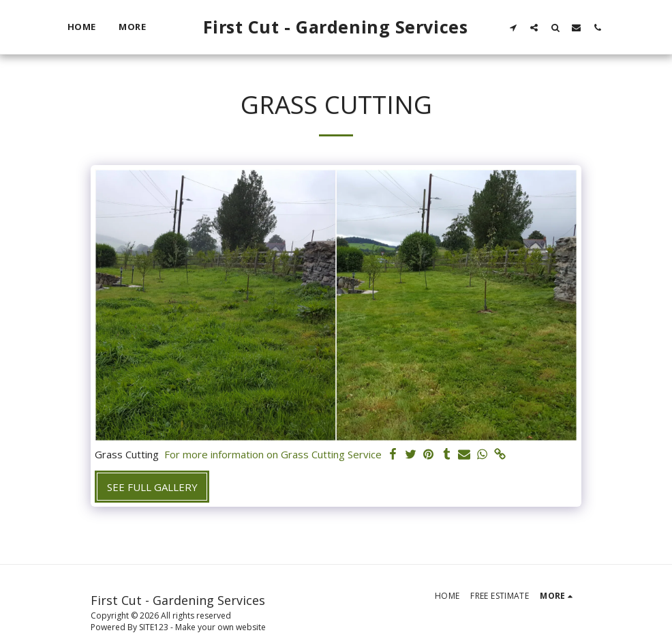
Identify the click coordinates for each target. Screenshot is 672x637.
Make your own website (220, 627)
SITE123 (154, 627)
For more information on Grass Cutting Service (273, 455)
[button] (513, 27)
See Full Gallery (152, 487)
